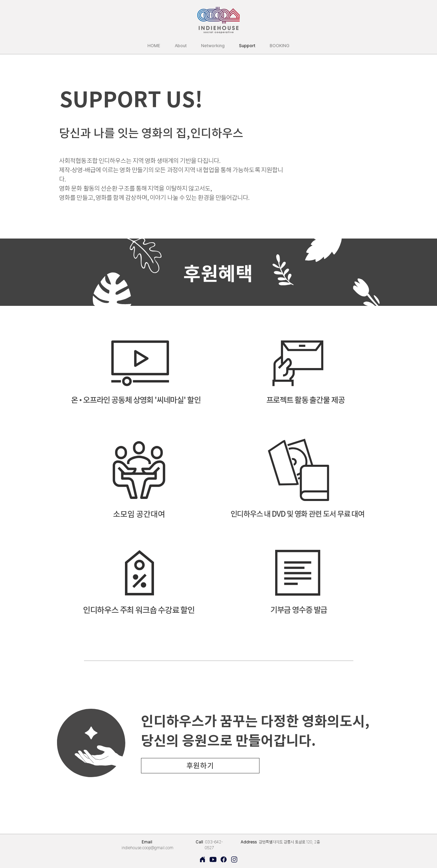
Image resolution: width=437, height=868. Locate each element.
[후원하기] (200, 766)
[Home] (202, 859)
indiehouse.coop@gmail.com (147, 848)
